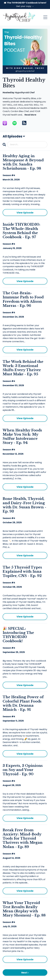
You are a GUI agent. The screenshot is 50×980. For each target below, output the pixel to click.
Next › (25, 973)
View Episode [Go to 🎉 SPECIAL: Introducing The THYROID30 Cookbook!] (25, 685)
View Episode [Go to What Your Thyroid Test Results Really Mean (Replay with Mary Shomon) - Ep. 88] (25, 959)
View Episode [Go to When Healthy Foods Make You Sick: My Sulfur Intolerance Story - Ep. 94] (25, 487)
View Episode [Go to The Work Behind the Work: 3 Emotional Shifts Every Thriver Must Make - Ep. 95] (25, 418)
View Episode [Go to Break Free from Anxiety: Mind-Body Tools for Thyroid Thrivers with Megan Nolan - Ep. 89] (25, 891)
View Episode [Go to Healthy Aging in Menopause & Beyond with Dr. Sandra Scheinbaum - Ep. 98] (25, 213)
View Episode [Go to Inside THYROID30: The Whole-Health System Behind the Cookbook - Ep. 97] (25, 281)
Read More (30, 115)
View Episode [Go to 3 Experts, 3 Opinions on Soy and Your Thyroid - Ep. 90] (25, 818)
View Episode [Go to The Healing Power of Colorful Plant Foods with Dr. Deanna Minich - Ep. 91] (25, 754)
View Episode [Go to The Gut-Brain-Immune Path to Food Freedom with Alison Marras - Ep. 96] (25, 350)
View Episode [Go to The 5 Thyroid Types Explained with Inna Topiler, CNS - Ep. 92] (25, 617)
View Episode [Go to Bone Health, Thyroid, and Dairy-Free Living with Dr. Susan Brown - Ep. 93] (25, 555)
